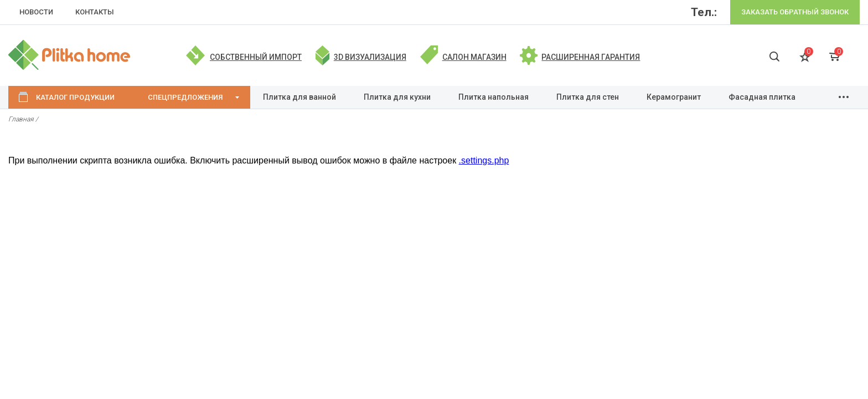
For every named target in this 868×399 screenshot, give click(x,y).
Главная (21, 119)
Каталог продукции (75, 97)
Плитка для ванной (299, 97)
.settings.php (484, 160)
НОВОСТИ (36, 12)
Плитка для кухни (397, 97)
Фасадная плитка (762, 97)
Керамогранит (674, 97)
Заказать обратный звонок (795, 12)
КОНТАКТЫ (95, 12)
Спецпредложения (185, 97)
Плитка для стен (588, 97)
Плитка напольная (494, 97)
